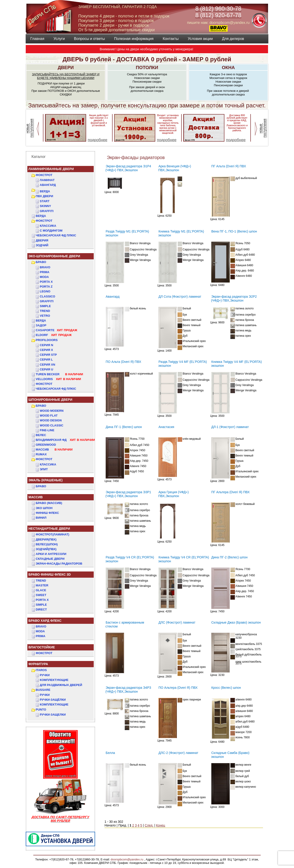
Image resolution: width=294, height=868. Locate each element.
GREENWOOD (46, 445)
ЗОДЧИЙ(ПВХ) (46, 549)
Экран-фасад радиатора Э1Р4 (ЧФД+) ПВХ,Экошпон (128, 168)
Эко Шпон (44, 508)
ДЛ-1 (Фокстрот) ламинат (230, 427)
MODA (40, 631)
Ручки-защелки (53, 715)
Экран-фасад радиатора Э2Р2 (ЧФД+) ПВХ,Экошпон (234, 298)
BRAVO (41, 626)
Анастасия (166, 427)
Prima (45, 272)
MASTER (42, 585)
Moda (44, 277)
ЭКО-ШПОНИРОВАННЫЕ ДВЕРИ (54, 256)
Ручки (45, 675)
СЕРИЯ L (46, 360)
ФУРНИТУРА (38, 664)
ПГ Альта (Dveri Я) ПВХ (229, 166)
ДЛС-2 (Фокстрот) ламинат (178, 753)
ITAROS (41, 670)
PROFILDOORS (47, 340)
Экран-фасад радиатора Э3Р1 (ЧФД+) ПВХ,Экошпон (128, 494)
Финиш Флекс (47, 513)
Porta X (46, 282)
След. (149, 825)
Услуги (59, 39)
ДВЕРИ (66, 67)
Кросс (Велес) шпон (226, 688)
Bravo (45, 267)
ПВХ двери (45, 196)
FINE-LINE (47, 430)
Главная (37, 39)
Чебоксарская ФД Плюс (56, 389)
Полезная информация (134, 39)
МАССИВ (54, 449)
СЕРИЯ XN (47, 365)
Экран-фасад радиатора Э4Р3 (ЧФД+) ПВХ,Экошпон (128, 690)
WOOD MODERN (52, 411)
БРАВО (41, 262)
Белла (110, 753)
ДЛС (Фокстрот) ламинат (177, 622)
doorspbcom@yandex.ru (126, 859)
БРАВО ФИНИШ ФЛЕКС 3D (50, 574)
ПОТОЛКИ (147, 67)
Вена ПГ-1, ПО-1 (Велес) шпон (234, 231)
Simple (45, 306)
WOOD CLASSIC (52, 425)
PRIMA (41, 636)
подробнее (98, 140)
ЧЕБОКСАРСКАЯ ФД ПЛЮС (56, 235)
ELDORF (54, 335)
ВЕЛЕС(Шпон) (47, 544)
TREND (41, 581)
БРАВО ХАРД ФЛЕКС (45, 621)
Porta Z (46, 287)
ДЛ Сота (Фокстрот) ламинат (180, 297)
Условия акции (200, 39)
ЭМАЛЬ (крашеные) (45, 480)
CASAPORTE (57, 330)
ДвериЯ (42, 240)
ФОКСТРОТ (44, 175)
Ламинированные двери (51, 169)
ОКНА (228, 67)
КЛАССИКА (48, 226)
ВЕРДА (45, 191)
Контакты (171, 39)
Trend (45, 311)
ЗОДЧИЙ (42, 245)
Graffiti (47, 301)
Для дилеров (233, 39)
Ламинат (47, 180)
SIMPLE (41, 605)
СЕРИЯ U (46, 369)
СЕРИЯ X (46, 350)
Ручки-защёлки (53, 700)
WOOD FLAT (49, 416)
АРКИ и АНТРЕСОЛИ (51, 554)
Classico (47, 296)
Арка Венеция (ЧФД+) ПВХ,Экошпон (175, 168)
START (45, 201)
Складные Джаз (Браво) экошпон (236, 622)
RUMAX (41, 454)
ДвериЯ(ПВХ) (46, 539)
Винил (41, 518)
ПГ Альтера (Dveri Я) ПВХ (230, 492)
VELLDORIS (58, 379)
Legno (45, 291)
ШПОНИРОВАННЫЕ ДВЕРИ (50, 400)
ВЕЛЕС (41, 435)
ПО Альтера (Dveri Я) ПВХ (178, 688)
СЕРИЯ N (46, 345)
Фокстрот (44, 384)
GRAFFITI (47, 211)
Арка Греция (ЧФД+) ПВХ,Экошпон (173, 494)
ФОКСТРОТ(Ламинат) (53, 534)
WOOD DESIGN (51, 420)
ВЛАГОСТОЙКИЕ (42, 647)
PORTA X (42, 600)
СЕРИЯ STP (48, 355)
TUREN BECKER (59, 374)
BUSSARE (43, 690)
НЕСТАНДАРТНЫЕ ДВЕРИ (49, 529)
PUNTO (41, 710)
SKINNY (45, 206)
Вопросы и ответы (89, 39)
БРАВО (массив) (49, 503)
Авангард (48, 185)
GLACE (41, 590)
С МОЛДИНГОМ (51, 231)
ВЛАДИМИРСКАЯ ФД (65, 440)
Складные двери (50, 559)
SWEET (41, 595)
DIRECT (41, 609)
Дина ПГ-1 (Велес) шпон (124, 427)
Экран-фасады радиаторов (59, 564)
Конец (160, 825)
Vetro (45, 316)
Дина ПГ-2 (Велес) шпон (229, 557)
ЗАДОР (41, 325)
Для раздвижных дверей (61, 685)
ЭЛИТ (44, 469)
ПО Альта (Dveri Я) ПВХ (123, 362)
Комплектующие (54, 680)
